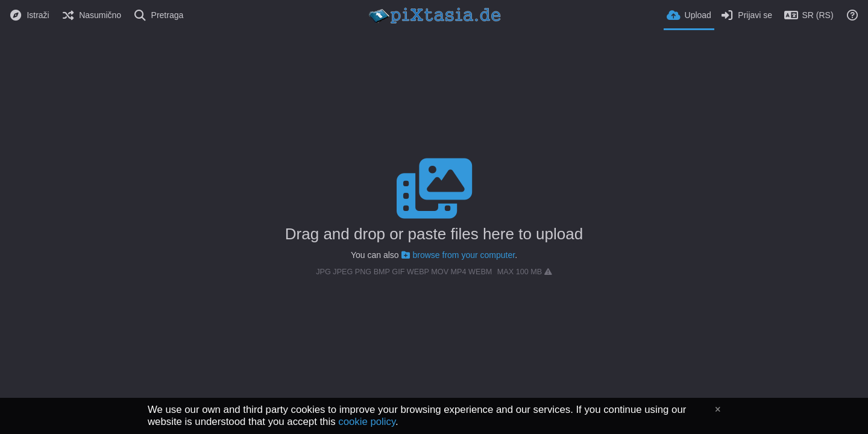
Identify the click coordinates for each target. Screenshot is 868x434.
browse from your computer (458, 255)
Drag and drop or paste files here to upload (434, 234)
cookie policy (367, 422)
